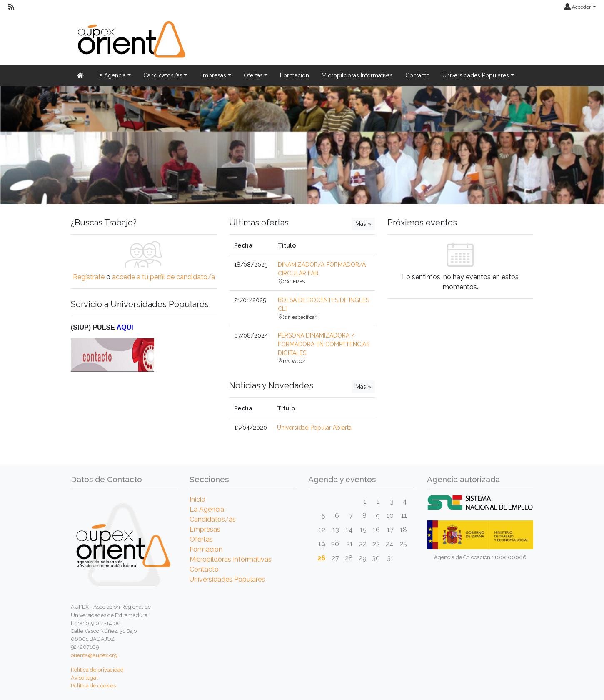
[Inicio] (130, 44)
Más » (363, 224)
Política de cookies (93, 686)
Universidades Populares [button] (476, 75)
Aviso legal (84, 678)
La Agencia (207, 509)
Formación (295, 75)
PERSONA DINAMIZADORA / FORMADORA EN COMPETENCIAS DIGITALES (324, 344)
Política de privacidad (97, 670)
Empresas (205, 529)
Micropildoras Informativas (357, 75)
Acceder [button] (578, 7)
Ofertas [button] (253, 75)
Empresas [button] (213, 75)
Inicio (197, 499)
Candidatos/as (213, 519)
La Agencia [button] (111, 75)
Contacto (418, 75)
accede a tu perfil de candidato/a (163, 277)
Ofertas (201, 539)
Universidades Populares (227, 579)
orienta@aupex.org (94, 655)
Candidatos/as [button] (163, 75)
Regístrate (89, 277)
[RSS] (11, 7)
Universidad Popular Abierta (314, 427)
